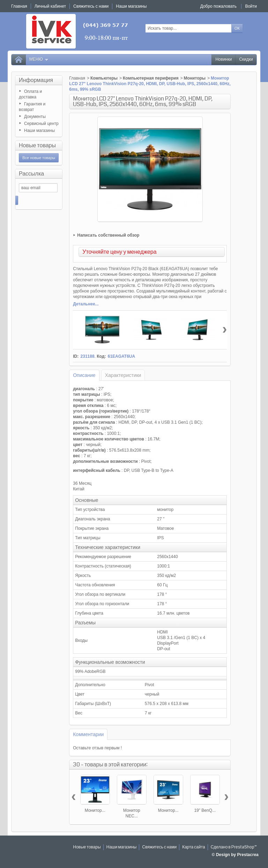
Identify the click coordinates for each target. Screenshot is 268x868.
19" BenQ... (205, 810)
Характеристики (123, 375)
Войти (251, 6)
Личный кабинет (50, 6)
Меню (39, 60)
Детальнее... (86, 304)
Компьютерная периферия (151, 78)
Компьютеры (104, 78)
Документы (35, 117)
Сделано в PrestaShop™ (234, 847)
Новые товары (37, 145)
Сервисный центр (41, 124)
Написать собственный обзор (108, 235)
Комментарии (88, 734)
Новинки (224, 60)
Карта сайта (194, 847)
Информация (36, 80)
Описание (84, 375)
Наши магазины (39, 131)
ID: (76, 356)
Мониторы (195, 78)
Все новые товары (39, 158)
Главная (77, 78)
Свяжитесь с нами (159, 847)
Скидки (246, 60)
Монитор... (95, 810)
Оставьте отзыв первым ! (97, 748)
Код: (101, 356)
